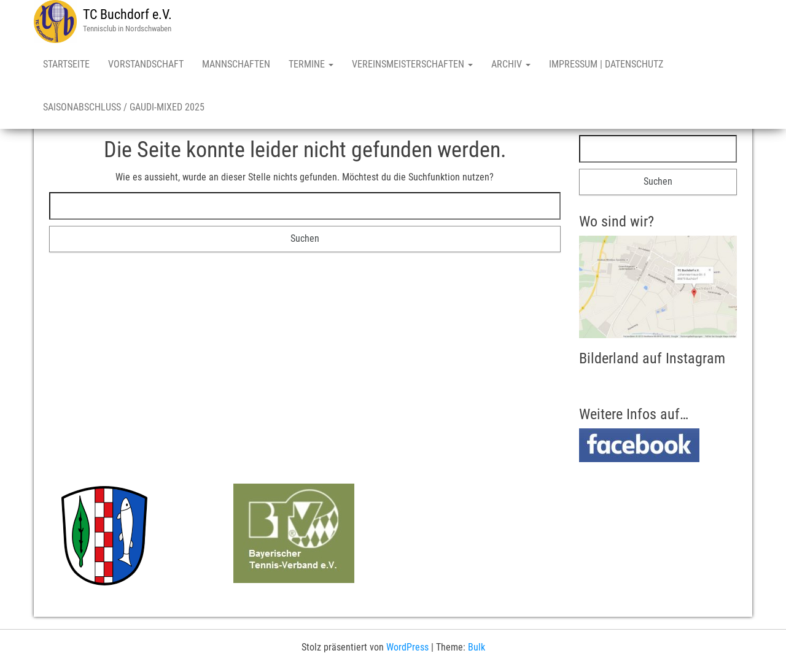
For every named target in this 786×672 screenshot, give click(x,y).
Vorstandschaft (146, 64)
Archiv (511, 64)
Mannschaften (236, 64)
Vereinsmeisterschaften (412, 64)
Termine (311, 64)
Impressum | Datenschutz (606, 64)
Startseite (66, 64)
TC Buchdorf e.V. (127, 14)
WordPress (407, 647)
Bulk (477, 647)
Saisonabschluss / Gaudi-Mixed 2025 (124, 107)
